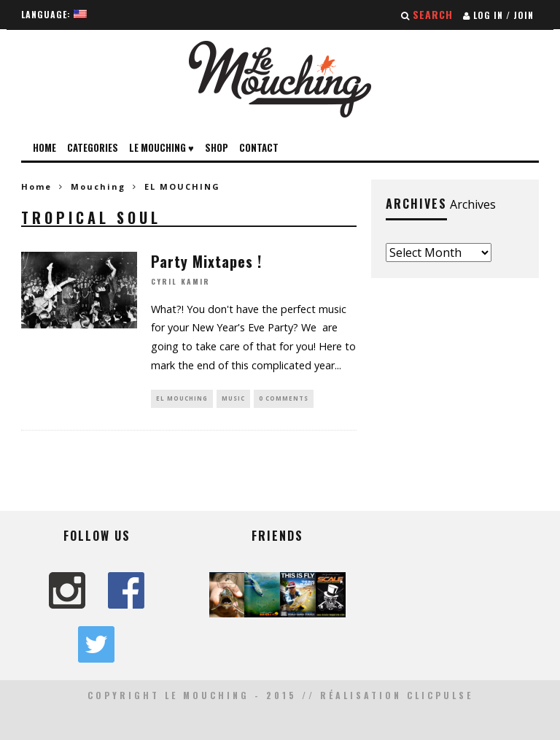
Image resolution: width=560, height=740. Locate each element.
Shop (217, 147)
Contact (259, 147)
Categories (93, 147)
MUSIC (233, 398)
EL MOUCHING (182, 398)
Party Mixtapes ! (206, 261)
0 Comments (284, 398)
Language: (54, 14)
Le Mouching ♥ (162, 147)
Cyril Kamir (180, 282)
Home (44, 147)
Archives (473, 204)
